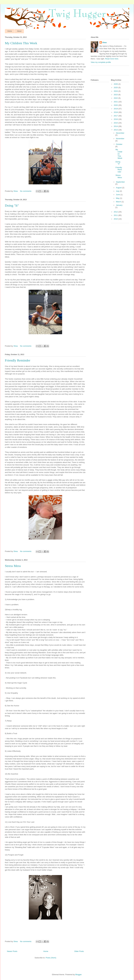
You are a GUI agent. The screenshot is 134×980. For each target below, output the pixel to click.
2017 (116, 116)
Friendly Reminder (18, 360)
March (119, 202)
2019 (116, 109)
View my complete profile (101, 62)
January (119, 205)
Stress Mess (13, 566)
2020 (116, 105)
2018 (116, 112)
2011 (116, 215)
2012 (116, 212)
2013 (116, 130)
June (118, 195)
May (118, 198)
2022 (116, 98)
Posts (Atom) (51, 958)
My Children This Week (21, 43)
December (120, 133)
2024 (116, 91)
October (119, 144)
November (120, 139)
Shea (104, 42)
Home (10, 31)
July (118, 191)
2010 (116, 219)
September (120, 182)
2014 (116, 126)
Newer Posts (12, 951)
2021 (116, 102)
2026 (116, 84)
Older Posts (79, 951)
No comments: (26, 191)
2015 (116, 123)
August (119, 188)
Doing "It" (12, 205)
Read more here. (112, 59)
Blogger (78, 975)
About (19, 31)
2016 (116, 119)
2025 (116, 88)
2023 (116, 95)
